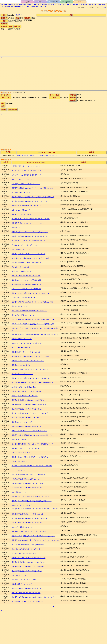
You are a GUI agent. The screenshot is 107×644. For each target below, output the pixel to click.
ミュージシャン (81, 5)
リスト (21, 5)
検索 (4, 5)
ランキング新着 (42, 5)
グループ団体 (99, 5)
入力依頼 (32, 5)
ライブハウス (59, 5)
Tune (40, 2)
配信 (5, 6)
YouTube (20, 6)
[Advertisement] (53, 74)
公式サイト (20, 15)
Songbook (67, 2)
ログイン (105, 8)
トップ (38, 6)
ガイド (12, 5)
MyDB (27, 2)
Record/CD (53, 2)
